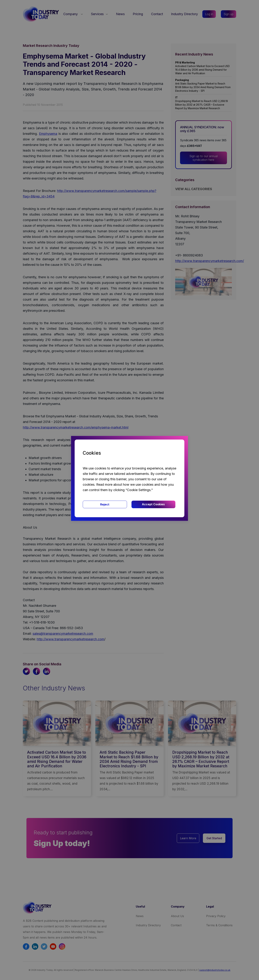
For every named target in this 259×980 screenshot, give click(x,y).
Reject (105, 504)
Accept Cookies (153, 504)
